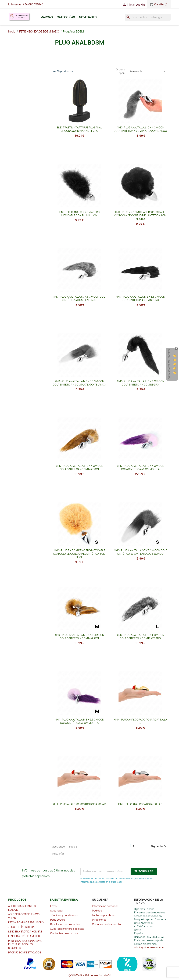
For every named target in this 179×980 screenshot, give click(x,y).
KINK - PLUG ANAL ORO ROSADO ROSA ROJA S (79, 804)
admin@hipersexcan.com (149, 947)
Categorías (66, 17)
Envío (53, 906)
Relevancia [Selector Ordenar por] (148, 71)
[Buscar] (148, 17)
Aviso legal (56, 911)
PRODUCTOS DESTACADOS (25, 952)
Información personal (105, 906)
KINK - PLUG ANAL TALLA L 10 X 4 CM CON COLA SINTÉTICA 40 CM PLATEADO (140, 637)
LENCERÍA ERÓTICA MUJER (24, 936)
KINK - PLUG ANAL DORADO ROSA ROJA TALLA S (140, 721)
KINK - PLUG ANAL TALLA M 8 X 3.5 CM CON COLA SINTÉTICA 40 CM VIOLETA (79, 721)
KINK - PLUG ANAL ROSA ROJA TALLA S (140, 804)
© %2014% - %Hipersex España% (90, 975)
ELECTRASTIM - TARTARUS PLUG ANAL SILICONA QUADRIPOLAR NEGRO (79, 129)
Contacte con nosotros (64, 933)
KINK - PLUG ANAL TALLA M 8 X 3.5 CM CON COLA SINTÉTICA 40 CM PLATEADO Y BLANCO (79, 383)
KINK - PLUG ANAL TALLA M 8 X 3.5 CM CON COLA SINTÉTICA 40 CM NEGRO (140, 298)
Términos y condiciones (64, 915)
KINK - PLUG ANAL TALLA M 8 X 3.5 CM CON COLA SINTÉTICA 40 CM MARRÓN (79, 637)
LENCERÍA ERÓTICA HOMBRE (25, 932)
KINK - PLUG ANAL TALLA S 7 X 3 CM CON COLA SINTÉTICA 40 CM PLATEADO (79, 298)
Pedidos (97, 911)
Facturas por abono (104, 915)
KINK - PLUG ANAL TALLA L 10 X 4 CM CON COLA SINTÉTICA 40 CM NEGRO (140, 383)
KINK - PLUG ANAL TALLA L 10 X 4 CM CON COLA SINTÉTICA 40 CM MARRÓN (79, 468)
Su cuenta (100, 900)
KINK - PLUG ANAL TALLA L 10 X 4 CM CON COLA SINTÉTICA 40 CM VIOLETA (140, 468)
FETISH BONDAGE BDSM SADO (26, 922)
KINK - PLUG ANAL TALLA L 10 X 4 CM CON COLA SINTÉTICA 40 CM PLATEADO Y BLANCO (140, 129)
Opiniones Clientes (169, 364)
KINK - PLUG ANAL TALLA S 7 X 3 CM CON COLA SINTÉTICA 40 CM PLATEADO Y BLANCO (140, 552)
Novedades (88, 17)
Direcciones (99, 920)
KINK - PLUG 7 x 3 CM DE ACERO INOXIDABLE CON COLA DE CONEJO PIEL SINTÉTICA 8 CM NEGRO (140, 216)
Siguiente (159, 846)
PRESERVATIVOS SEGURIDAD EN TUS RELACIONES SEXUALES (25, 944)
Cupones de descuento (106, 924)
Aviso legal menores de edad (67, 929)
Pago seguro (58, 920)
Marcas (47, 17)
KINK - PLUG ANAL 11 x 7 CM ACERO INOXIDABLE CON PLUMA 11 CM (79, 214)
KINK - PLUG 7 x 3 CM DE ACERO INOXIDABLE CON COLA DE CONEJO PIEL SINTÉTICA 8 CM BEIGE (79, 554)
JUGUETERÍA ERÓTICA (21, 927)
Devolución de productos (65, 924)
